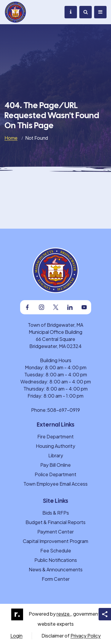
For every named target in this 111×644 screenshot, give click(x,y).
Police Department (55, 474)
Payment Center (55, 532)
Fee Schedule (56, 551)
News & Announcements (56, 569)
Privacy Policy (86, 636)
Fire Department (55, 436)
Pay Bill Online (55, 465)
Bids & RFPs (56, 513)
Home (11, 138)
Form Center (56, 579)
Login (16, 636)
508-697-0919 (63, 410)
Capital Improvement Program (55, 541)
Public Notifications (56, 560)
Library (56, 455)
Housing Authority (55, 446)
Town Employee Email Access (55, 484)
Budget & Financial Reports (55, 522)
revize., (64, 614)
